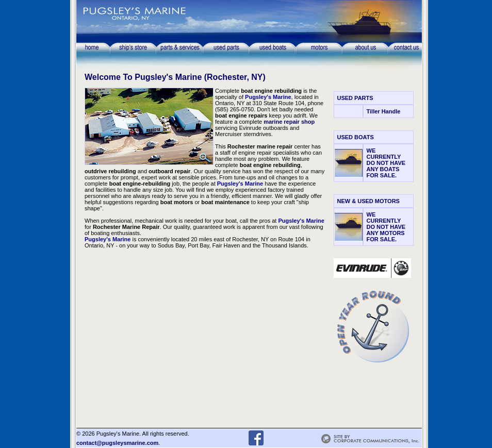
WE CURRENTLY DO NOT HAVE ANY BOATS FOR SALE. (386, 163)
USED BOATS (356, 137)
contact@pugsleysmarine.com (117, 443)
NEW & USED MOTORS (368, 201)
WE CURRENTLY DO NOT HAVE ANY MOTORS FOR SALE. (386, 227)
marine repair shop (289, 122)
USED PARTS (355, 98)
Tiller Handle (384, 111)
